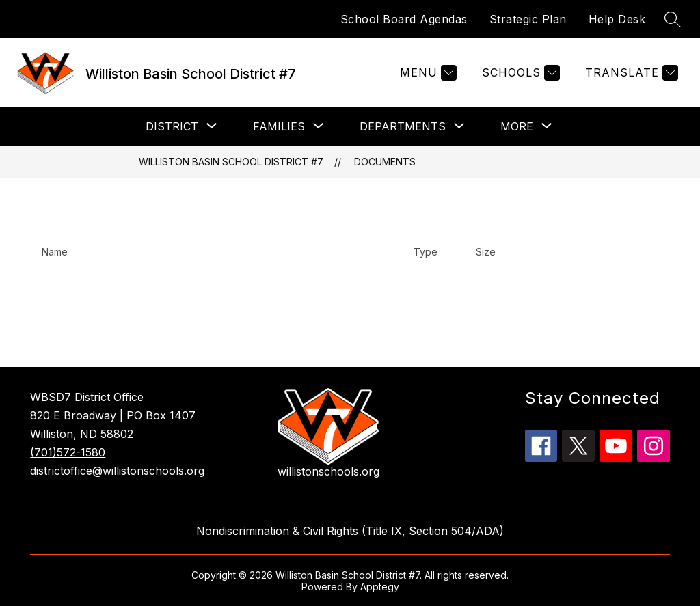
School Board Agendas (404, 19)
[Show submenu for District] (172, 126)
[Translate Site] (630, 73)
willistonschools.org (328, 471)
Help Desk (617, 19)
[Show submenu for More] (517, 126)
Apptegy (380, 587)
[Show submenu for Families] (279, 126)
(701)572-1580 (68, 452)
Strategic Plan (528, 19)
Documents (385, 162)
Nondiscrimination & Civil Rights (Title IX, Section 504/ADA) (350, 531)
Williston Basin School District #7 (231, 162)
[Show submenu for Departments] (403, 126)
